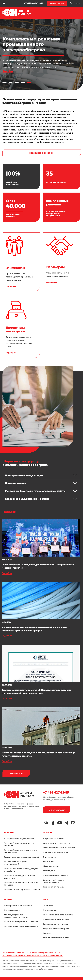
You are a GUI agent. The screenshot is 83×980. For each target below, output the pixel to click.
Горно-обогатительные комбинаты (59, 848)
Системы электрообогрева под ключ (21, 926)
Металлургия (49, 871)
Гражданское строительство (56, 852)
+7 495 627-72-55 (34, 3)
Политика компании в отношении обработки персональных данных (31, 953)
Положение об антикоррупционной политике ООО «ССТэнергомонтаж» (33, 955)
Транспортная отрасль (53, 887)
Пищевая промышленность (56, 875)
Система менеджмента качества (58, 915)
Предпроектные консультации (18, 906)
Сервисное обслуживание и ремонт (21, 922)
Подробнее (8, 71)
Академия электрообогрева (56, 929)
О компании (49, 906)
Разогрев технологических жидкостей (22, 857)
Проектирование (12, 910)
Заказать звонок (57, 3)
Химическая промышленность (57, 843)
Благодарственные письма (55, 924)
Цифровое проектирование (56, 919)
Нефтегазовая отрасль (53, 839)
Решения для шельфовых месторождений (16, 863)
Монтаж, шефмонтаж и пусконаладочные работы (16, 916)
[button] (4, 3)
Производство (50, 910)
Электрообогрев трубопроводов (19, 839)
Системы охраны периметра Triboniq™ (22, 889)
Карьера (47, 933)
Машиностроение (51, 866)
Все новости (16, 774)
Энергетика (48, 862)
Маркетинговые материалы (56, 938)
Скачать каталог (57, 810)
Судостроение (50, 857)
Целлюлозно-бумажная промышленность (54, 881)
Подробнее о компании (42, 153)
